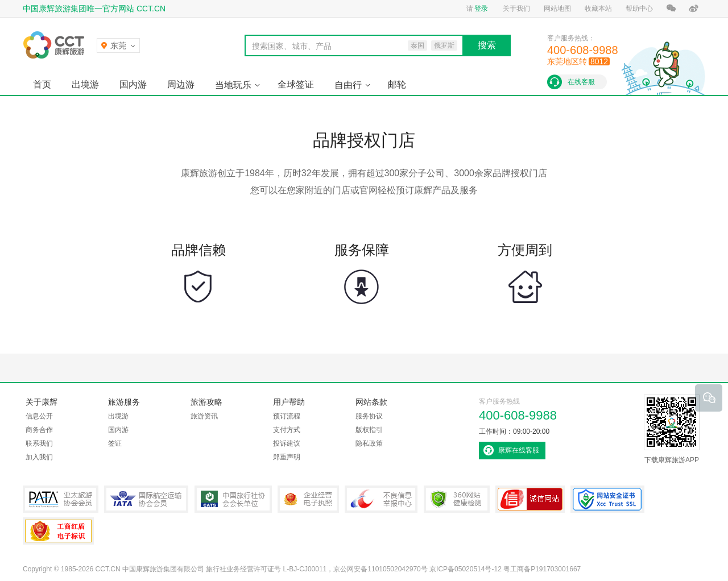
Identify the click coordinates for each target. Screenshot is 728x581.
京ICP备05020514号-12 (466, 569)
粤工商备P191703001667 (58, 531)
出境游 (85, 84)
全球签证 (296, 84)
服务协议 (369, 416)
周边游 (181, 84)
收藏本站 (598, 9)
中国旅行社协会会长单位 (233, 499)
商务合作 (39, 430)
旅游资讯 (204, 416)
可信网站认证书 (530, 499)
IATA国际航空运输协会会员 (146, 499)
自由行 (348, 85)
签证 (115, 443)
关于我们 (516, 9)
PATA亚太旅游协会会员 (61, 499)
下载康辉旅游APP (672, 429)
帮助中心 (639, 9)
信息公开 (39, 416)
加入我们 (39, 457)
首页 (42, 84)
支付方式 (287, 430)
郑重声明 (287, 457)
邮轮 (397, 84)
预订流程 (287, 416)
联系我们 (39, 443)
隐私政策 (369, 443)
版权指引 (369, 430)
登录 (481, 9)
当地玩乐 (233, 85)
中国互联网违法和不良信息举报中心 (381, 499)
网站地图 (557, 9)
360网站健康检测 (457, 499)
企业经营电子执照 (308, 499)
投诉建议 (287, 443)
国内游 (133, 84)
